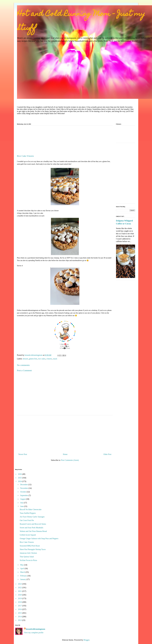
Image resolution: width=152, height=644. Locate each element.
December (24, 485)
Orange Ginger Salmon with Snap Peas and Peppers (39, 538)
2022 (20, 588)
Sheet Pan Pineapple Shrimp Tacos (33, 549)
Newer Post (23, 454)
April (22, 568)
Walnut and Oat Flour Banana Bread (33, 531)
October (23, 492)
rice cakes (42, 359)
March (23, 572)
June (22, 506)
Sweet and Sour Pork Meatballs (32, 528)
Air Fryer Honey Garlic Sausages (32, 517)
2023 (20, 584)
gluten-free (33, 359)
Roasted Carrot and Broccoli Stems (33, 524)
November (24, 488)
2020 (20, 595)
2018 (20, 602)
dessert (25, 359)
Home (65, 454)
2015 (20, 613)
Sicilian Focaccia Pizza (28, 560)
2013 (20, 620)
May (22, 565)
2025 (20, 478)
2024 (20, 481)
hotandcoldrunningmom (36, 629)
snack (55, 359)
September (24, 495)
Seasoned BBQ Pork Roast (30, 546)
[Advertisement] (65, 141)
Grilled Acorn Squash (28, 535)
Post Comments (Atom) (70, 460)
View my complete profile (34, 633)
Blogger (87, 640)
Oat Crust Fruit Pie (27, 520)
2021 (20, 591)
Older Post (107, 454)
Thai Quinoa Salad (27, 557)
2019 (20, 598)
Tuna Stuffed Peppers (28, 513)
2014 (20, 617)
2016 (20, 609)
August (23, 499)
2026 (20, 474)
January (23, 579)
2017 (20, 606)
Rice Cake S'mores (27, 542)
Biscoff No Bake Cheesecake (31, 509)
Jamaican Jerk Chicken (28, 553)
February (24, 576)
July (22, 503)
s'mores (49, 359)
